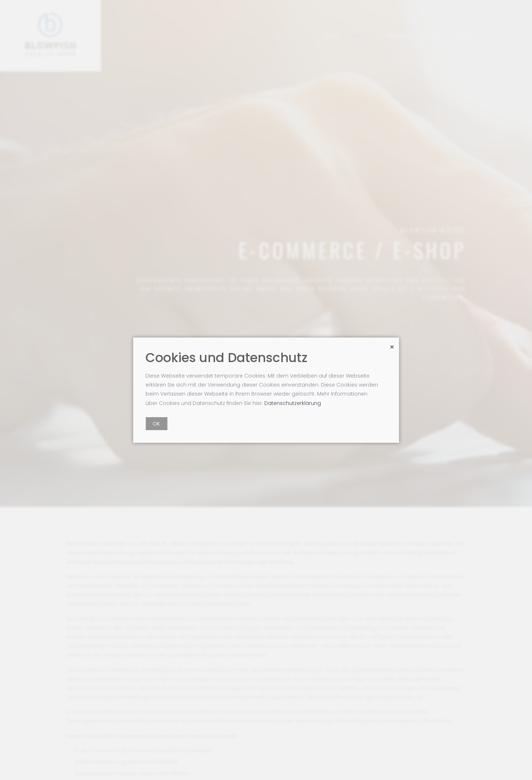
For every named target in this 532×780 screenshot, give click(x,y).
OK (156, 424)
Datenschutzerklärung (293, 403)
